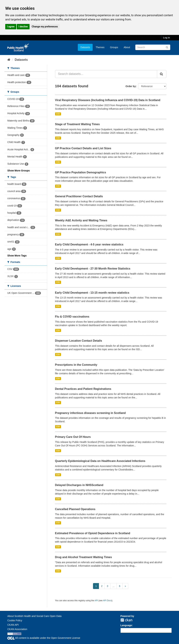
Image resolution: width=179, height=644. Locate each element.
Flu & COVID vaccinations (72, 317)
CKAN (126, 620)
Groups (114, 47)
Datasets (85, 47)
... (114, 586)
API (96, 601)
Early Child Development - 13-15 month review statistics (92, 293)
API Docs (107, 601)
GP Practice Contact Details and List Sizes (83, 148)
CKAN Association (17, 629)
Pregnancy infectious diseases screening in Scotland (90, 413)
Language (126, 625)
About (127, 47)
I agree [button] (11, 27)
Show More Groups (19, 171)
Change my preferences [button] (45, 27)
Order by (131, 86)
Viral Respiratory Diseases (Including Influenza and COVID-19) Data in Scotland (108, 100)
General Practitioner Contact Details (79, 196)
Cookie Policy (15, 620)
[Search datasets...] (106, 74)
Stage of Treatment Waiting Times (77, 124)
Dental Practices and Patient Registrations (83, 389)
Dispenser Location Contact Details (79, 341)
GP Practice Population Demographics (81, 172)
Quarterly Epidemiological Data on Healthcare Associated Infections (100, 461)
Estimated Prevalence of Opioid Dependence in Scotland (93, 533)
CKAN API (13, 625)
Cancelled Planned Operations (75, 509)
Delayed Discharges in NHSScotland (79, 485)
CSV (58, 114)
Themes (100, 47)
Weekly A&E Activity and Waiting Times (81, 220)
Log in (167, 38)
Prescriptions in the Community (76, 365)
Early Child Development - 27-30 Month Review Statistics (93, 269)
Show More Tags (17, 256)
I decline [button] (23, 27)
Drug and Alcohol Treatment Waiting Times (84, 557)
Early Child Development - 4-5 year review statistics (89, 244)
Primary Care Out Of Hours (73, 437)
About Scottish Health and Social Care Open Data (34, 616)
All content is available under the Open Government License (44, 638)
